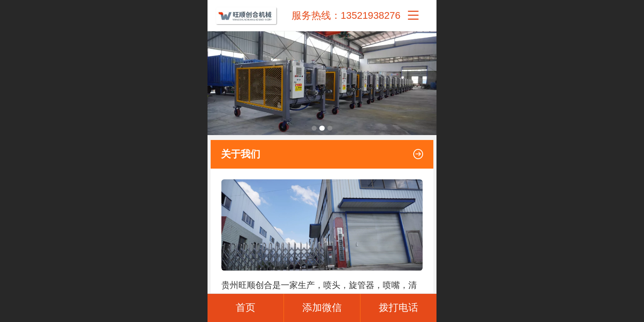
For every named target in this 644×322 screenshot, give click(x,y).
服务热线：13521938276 (346, 15)
